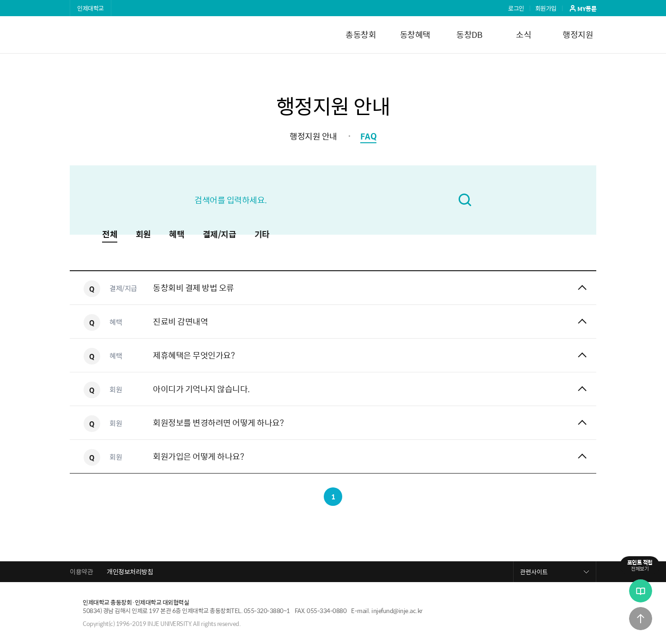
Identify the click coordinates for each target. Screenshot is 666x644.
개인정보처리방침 (130, 571)
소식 (524, 34)
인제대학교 (91, 8)
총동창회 (361, 34)
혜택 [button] (177, 235)
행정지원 (578, 34)
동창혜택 (415, 34)
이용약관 (81, 571)
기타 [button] (262, 235)
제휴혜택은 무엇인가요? (194, 355)
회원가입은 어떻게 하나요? (198, 456)
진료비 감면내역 (180, 321)
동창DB (469, 34)
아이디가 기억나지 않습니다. (201, 389)
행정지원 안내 (313, 136)
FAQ (369, 136)
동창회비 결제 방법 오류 (194, 288)
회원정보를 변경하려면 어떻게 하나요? (218, 422)
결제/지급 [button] (220, 235)
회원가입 (546, 8)
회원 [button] (143, 235)
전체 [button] (110, 235)
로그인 (516, 8)
